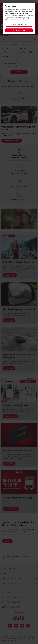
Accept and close (19, 30)
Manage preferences (19, 25)
